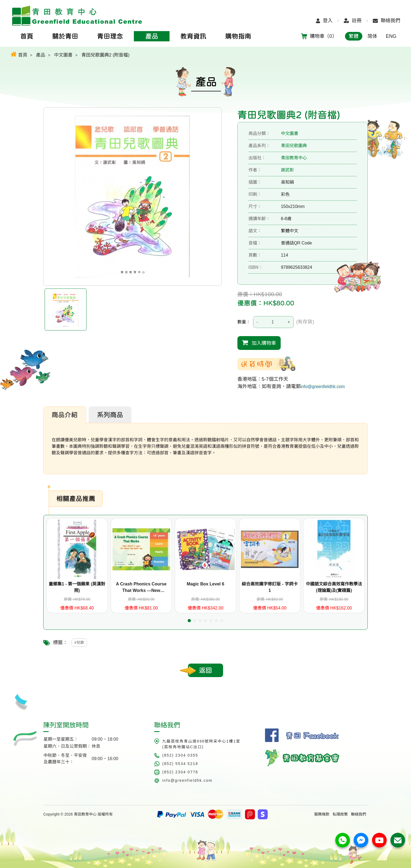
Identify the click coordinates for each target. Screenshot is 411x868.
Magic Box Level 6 (206, 584)
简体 (372, 36)
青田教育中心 (294, 158)
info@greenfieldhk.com (323, 387)
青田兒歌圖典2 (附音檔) (106, 55)
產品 (41, 55)
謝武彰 (287, 170)
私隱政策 (340, 814)
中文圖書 (63, 55)
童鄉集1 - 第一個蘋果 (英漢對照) (77, 587)
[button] (189, 621)
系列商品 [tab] (110, 415)
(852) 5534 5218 (180, 764)
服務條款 (322, 814)
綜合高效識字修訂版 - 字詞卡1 (270, 587)
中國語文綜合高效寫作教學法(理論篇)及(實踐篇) (334, 587)
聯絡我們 (386, 21)
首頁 (19, 54)
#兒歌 (79, 642)
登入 (324, 21)
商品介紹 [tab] (65, 415)
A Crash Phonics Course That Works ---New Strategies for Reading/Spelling (141, 588)
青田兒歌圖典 (294, 146)
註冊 (353, 21)
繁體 (354, 36)
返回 (205, 670)
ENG (391, 36)
